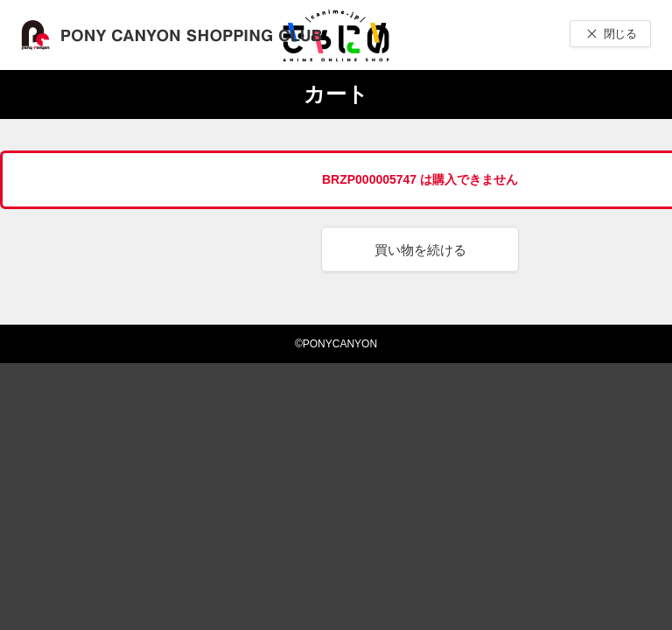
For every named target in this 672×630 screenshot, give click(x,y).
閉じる (620, 34)
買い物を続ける (420, 250)
